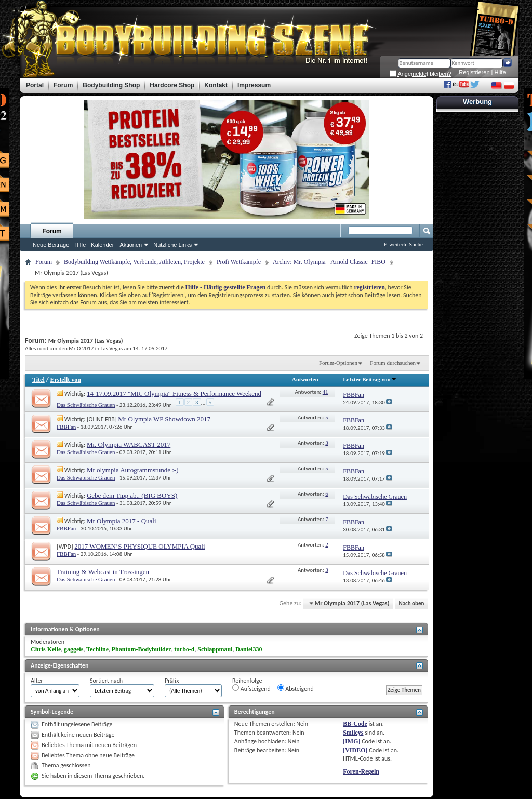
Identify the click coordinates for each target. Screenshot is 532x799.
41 (325, 392)
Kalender (102, 245)
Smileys (353, 733)
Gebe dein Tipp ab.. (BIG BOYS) (132, 495)
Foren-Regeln (361, 771)
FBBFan (66, 427)
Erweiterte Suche (403, 244)
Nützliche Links (172, 245)
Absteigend (296, 688)
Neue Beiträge (51, 245)
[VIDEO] (355, 750)
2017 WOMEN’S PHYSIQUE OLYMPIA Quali (139, 546)
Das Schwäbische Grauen (86, 405)
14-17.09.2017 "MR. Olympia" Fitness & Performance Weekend (174, 394)
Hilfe (500, 72)
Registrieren (474, 72)
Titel (38, 380)
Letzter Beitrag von (370, 379)
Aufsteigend (251, 688)
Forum (52, 231)
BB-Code (355, 724)
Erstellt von (65, 380)
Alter (37, 681)
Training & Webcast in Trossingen (103, 572)
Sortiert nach (106, 681)
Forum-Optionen (338, 363)
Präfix (172, 681)
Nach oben (411, 603)
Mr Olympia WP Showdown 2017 (164, 419)
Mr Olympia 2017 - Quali (122, 521)
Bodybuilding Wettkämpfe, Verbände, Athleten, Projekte (134, 262)
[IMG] (351, 741)
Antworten (305, 379)
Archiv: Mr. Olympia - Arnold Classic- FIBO (329, 262)
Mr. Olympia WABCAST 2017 (129, 444)
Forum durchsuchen (393, 363)
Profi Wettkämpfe (239, 262)
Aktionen (131, 245)
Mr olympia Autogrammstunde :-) (133, 470)
